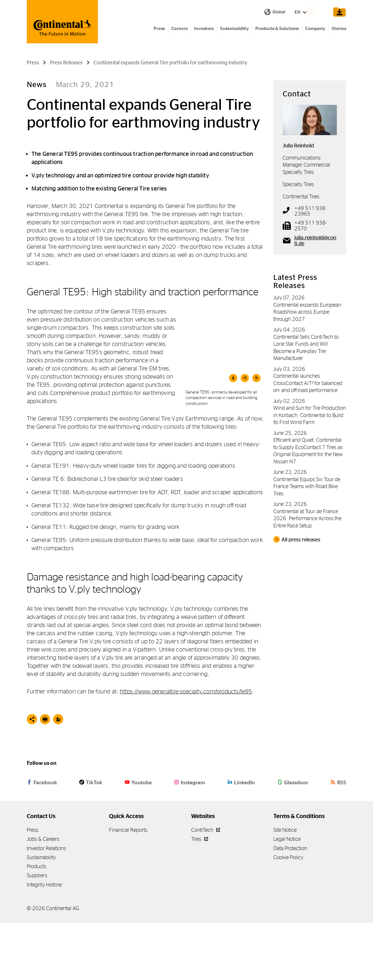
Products (37, 923)
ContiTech (206, 887)
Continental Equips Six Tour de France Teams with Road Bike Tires (307, 543)
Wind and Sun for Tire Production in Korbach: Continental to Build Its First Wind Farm (310, 472)
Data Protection (290, 905)
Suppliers (37, 932)
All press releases (301, 597)
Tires (200, 896)
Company (315, 29)
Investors (204, 29)
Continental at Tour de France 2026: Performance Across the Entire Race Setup (307, 575)
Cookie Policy (288, 914)
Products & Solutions (277, 29)
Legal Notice (287, 896)
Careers (180, 29)
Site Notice (285, 887)
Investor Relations (46, 905)
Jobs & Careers (43, 896)
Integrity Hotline (44, 941)
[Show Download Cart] (338, 12)
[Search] (319, 12)
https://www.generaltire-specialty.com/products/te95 (186, 748)
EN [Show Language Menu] (197, 12)
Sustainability (234, 29)
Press (159, 29)
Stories (339, 29)
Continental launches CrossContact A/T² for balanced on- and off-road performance (308, 440)
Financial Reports (128, 887)
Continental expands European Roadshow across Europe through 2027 (307, 369)
